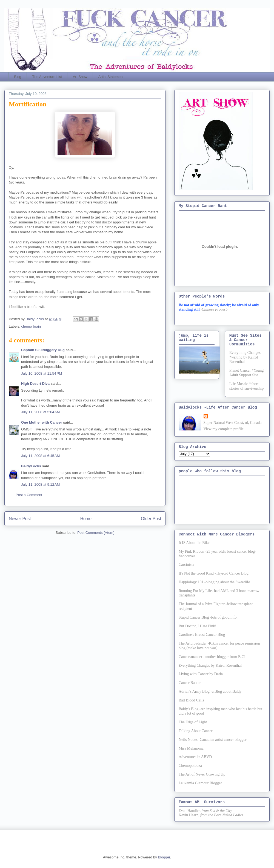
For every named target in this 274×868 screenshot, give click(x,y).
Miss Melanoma (191, 748)
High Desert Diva (35, 384)
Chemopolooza (190, 766)
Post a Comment (29, 495)
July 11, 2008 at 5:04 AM (40, 412)
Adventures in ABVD (195, 757)
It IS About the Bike (194, 543)
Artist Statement (111, 77)
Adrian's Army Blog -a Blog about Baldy (210, 691)
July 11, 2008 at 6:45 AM (40, 456)
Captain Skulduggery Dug (43, 350)
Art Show (80, 77)
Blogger (164, 857)
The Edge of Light (193, 722)
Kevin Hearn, (189, 815)
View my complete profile (224, 429)
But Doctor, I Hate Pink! (197, 626)
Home (86, 519)
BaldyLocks (31, 466)
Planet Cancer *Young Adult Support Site (246, 373)
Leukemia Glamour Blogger (200, 783)
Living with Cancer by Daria (201, 674)
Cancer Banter (190, 683)
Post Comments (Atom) (96, 533)
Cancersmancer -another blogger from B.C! (212, 657)
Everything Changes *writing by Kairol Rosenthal (245, 357)
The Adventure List (47, 77)
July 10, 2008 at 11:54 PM (42, 373)
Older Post (151, 519)
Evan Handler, (190, 811)
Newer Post (20, 519)
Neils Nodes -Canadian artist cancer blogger (213, 740)
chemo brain (31, 326)
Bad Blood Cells (191, 700)
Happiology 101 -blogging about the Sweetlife (214, 582)
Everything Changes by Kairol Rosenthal (210, 665)
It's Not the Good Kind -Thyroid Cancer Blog (214, 573)
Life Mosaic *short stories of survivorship (246, 386)
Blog (18, 77)
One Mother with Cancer (42, 422)
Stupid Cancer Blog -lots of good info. (208, 617)
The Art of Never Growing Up (202, 774)
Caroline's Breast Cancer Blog (202, 635)
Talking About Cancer (195, 731)
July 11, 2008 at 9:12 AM (40, 484)
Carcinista (186, 565)
